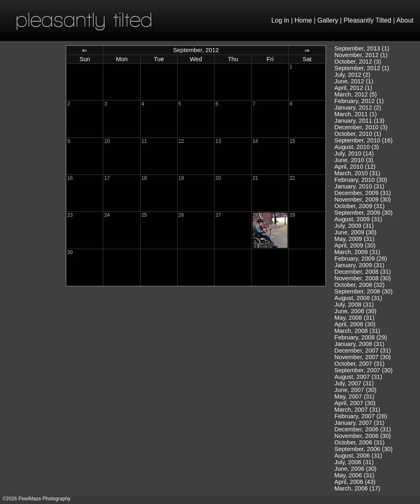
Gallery (328, 20)
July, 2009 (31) (354, 226)
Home (303, 20)
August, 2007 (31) (358, 377)
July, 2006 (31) (354, 462)
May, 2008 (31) (354, 318)
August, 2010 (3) (356, 147)
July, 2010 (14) (354, 153)
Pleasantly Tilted (368, 20)
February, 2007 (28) (361, 416)
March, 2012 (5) (355, 94)
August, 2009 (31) (358, 219)
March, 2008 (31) (357, 331)
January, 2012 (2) (358, 108)
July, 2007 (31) (354, 383)
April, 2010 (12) (355, 167)
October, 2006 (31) (359, 442)
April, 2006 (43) (355, 482)
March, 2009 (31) (357, 252)
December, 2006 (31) (363, 429)
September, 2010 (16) (363, 140)
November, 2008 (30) (363, 278)
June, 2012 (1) (354, 81)
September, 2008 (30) (363, 291)
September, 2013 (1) (362, 48)
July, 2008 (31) (354, 305)
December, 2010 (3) (361, 127)
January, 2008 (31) (359, 344)
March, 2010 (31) (357, 173)
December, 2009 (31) (363, 193)
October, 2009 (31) (359, 206)
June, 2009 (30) (355, 232)
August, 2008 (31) (358, 298)
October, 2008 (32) (359, 285)
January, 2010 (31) (359, 186)
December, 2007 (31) (363, 351)
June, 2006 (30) (355, 469)
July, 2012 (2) (352, 75)
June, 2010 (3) (354, 160)
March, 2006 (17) (357, 488)
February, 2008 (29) (361, 337)
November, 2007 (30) (363, 357)
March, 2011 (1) (355, 114)
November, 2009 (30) (363, 199)
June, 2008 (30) (355, 311)
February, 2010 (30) (361, 180)
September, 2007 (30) (363, 370)
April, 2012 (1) (353, 88)
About (405, 20)
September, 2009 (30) (363, 213)
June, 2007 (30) (355, 390)
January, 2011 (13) (359, 121)
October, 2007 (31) (359, 364)
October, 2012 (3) (358, 62)
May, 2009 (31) (354, 239)
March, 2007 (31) (357, 410)
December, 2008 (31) (363, 272)
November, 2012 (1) (361, 55)
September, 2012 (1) (362, 68)
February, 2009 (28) (361, 259)
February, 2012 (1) (359, 101)
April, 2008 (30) (355, 324)
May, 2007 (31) (354, 396)
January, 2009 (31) (359, 265)
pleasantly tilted (84, 19)
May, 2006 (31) (354, 475)
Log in (280, 20)
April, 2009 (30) (355, 245)
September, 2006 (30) (363, 449)
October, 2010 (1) (358, 134)
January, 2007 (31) (359, 423)
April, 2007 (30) (355, 403)
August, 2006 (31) (358, 456)
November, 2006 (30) (363, 436)
